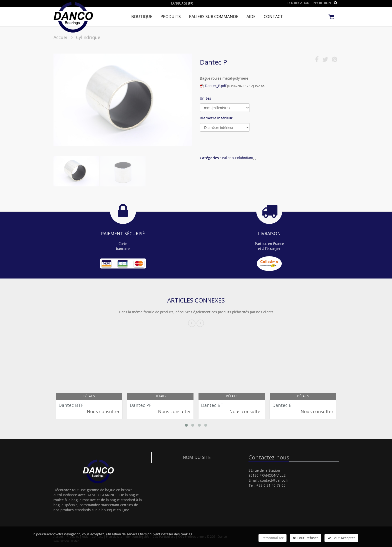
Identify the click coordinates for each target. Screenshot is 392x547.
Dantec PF (141, 405)
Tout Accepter (341, 538)
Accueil (61, 37)
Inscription (322, 3)
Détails (89, 396)
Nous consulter (103, 411)
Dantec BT (212, 405)
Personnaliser (272, 538)
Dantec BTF (71, 405)
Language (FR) (182, 3)
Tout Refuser (305, 538)
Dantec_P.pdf (215, 86)
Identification (298, 3)
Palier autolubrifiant (237, 158)
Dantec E (282, 405)
